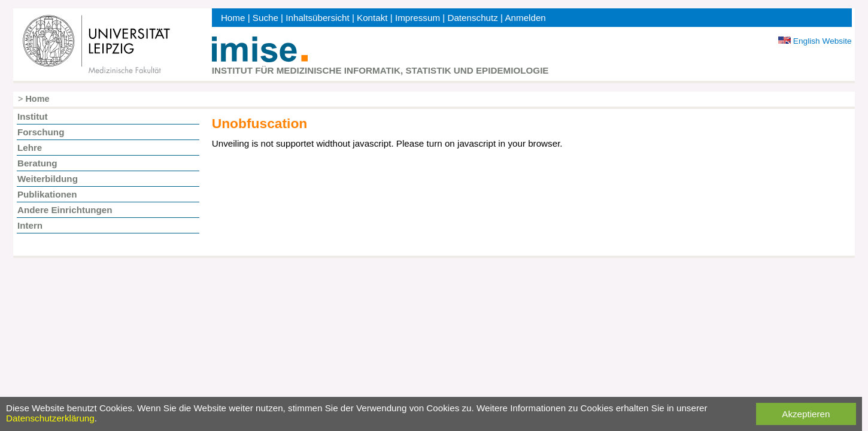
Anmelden (525, 18)
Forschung (41, 132)
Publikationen (47, 194)
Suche (265, 18)
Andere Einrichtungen (65, 210)
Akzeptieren (806, 414)
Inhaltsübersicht (317, 18)
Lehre (30, 148)
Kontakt (372, 18)
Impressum (418, 18)
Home (233, 18)
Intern (30, 225)
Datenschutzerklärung (50, 418)
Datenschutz (472, 18)
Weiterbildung (48, 179)
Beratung (37, 163)
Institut (33, 116)
